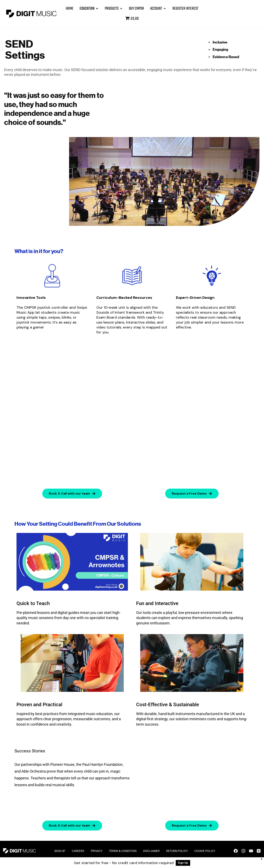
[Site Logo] (31, 13)
